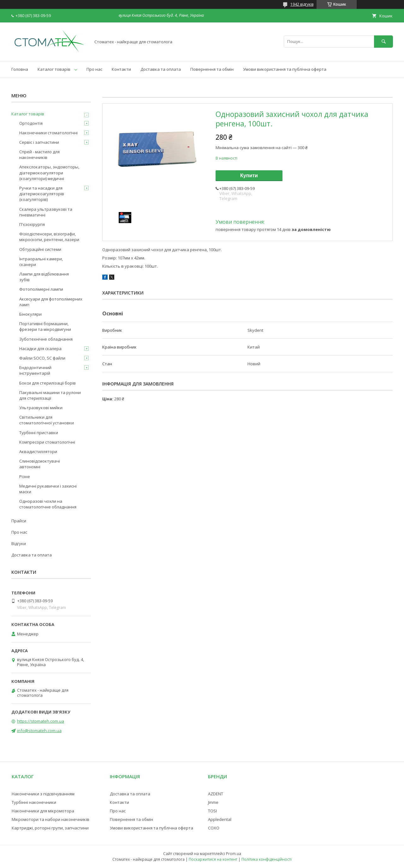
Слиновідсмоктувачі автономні (40, 464)
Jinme (213, 802)
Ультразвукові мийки (41, 408)
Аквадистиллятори (38, 452)
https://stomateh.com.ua (41, 721)
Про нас (94, 69)
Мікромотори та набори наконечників (50, 819)
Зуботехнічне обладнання (46, 339)
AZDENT (216, 794)
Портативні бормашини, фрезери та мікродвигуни (45, 326)
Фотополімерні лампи (41, 289)
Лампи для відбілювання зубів (44, 277)
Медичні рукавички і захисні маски (48, 489)
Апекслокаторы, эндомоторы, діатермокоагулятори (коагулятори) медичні (49, 173)
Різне (25, 476)
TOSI (212, 811)
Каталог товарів (54, 69)
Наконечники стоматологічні (48, 133)
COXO (214, 828)
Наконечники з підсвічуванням (43, 794)
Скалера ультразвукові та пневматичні (46, 212)
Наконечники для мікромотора (43, 811)
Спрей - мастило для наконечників (39, 155)
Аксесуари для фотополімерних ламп (51, 302)
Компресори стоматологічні (47, 442)
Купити (249, 176)
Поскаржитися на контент (213, 859)
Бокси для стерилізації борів (48, 383)
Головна (20, 69)
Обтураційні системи (40, 249)
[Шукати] (383, 42)
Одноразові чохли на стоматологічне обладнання (48, 504)
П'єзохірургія (32, 224)
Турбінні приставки (39, 433)
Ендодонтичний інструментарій (35, 370)
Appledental (220, 819)
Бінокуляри (30, 314)
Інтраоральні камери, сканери (41, 262)
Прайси (19, 521)
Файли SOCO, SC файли (42, 358)
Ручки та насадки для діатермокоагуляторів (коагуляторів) (42, 194)
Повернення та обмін (212, 69)
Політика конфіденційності (267, 859)
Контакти (121, 69)
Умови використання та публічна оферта (285, 69)
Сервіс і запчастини (39, 142)
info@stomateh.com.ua (39, 731)
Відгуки (19, 543)
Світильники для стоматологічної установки (47, 420)
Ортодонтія (31, 123)
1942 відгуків (302, 4)
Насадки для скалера (40, 349)
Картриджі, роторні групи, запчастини (50, 828)
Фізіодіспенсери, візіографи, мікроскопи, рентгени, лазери (49, 237)
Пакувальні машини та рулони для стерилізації (50, 395)
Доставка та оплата (161, 69)
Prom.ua (234, 854)
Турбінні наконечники (34, 802)
